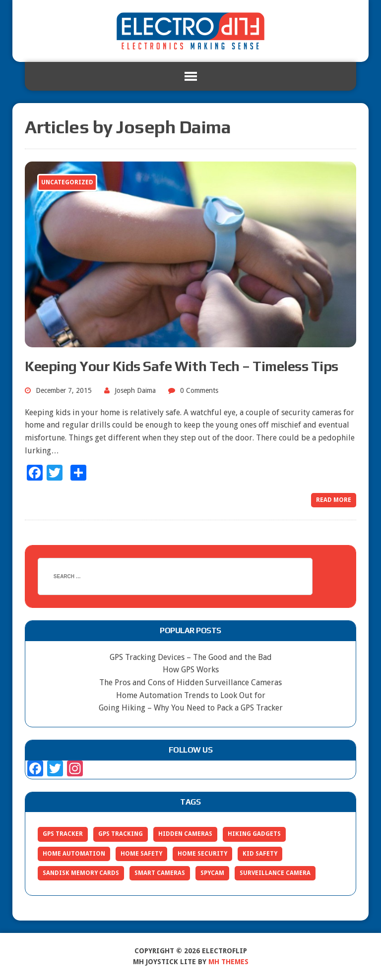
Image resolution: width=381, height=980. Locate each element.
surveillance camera (275, 873)
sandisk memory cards (81, 873)
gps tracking (121, 834)
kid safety (260, 854)
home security (202, 854)
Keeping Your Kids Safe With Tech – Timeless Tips (182, 366)
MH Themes (228, 962)
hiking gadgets (254, 834)
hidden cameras (185, 834)
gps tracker (63, 834)
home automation (74, 854)
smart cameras (160, 873)
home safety (141, 854)
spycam (212, 873)
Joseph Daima (135, 390)
